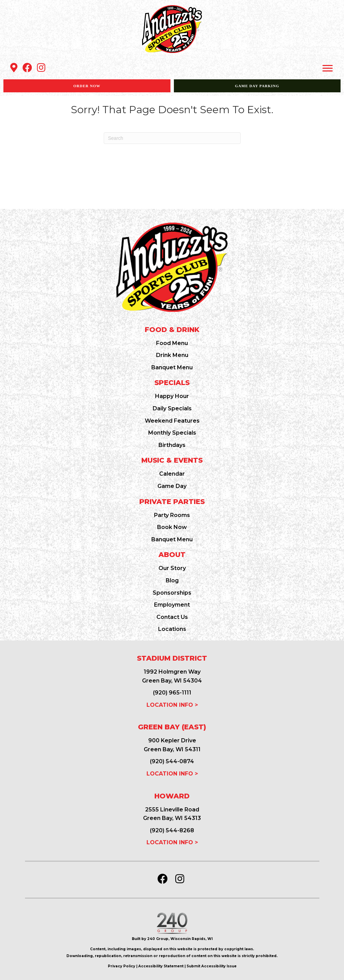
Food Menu (172, 343)
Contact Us (172, 617)
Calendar (172, 474)
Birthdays (172, 445)
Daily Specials (172, 408)
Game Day (172, 486)
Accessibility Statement (161, 966)
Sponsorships (172, 593)
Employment (172, 605)
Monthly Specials (172, 433)
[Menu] (328, 68)
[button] (14, 68)
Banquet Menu (172, 367)
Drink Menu (172, 355)
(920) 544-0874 (172, 761)
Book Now (172, 527)
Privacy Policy (122, 966)
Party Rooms (172, 515)
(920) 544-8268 (172, 830)
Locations (172, 629)
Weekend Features (172, 421)
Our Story (172, 568)
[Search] (172, 138)
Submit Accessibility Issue (212, 966)
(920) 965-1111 (172, 693)
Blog (172, 580)
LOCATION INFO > (172, 705)
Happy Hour (172, 396)
